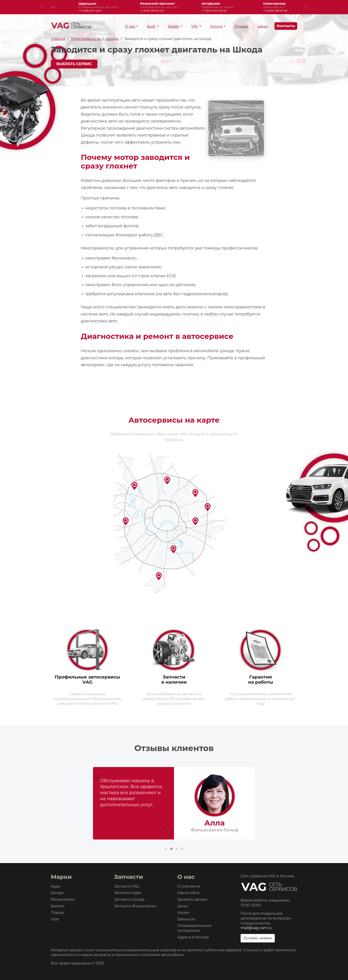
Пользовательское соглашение (194, 928)
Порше (57, 913)
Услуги (216, 26)
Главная (58, 39)
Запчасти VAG (127, 886)
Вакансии (186, 919)
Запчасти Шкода (129, 899)
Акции (183, 913)
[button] (166, 849)
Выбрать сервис (74, 64)
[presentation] (42, 7)
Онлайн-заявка (258, 938)
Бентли (57, 906)
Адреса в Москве (193, 937)
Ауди (55, 886)
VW (195, 26)
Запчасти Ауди (128, 893)
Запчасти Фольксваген (135, 906)
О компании (189, 886)
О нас (130, 26)
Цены (262, 26)
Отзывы (241, 26)
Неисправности (86, 39)
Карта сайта (188, 893)
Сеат (55, 919)
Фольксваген (63, 899)
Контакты (286, 26)
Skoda (174, 26)
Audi (151, 26)
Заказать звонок (192, 899)
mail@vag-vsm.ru (256, 928)
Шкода (112, 39)
